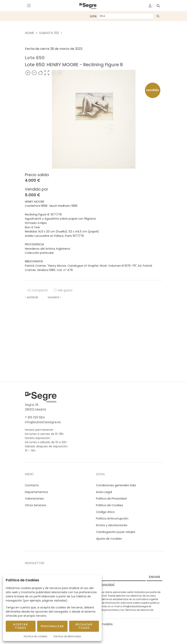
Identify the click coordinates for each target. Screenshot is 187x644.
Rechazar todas (84, 626)
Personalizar (52, 626)
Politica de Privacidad (111, 499)
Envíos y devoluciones (112, 525)
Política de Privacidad (67, 636)
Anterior (31, 297)
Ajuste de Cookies (109, 539)
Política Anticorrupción (112, 518)
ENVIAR (154, 577)
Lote (93, 16)
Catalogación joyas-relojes (116, 532)
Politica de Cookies (109, 505)
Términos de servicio (137, 610)
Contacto (32, 485)
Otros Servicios (36, 505)
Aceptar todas (21, 626)
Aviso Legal (104, 492)
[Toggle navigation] (29, 6)
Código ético (105, 512)
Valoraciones (34, 499)
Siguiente (54, 297)
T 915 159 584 (35, 417)
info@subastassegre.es (43, 422)
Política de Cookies (36, 636)
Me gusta (63, 290)
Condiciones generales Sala (116, 485)
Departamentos (36, 492)
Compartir (38, 290)
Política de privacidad (104, 610)
